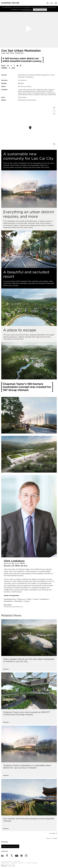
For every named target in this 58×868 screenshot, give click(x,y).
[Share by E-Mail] (17, 66)
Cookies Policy (27, 10)
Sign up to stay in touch (10, 846)
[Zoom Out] (54, 111)
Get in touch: (13, 606)
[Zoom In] (54, 108)
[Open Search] (48, 4)
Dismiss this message (40, 10)
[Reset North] (54, 114)
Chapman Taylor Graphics (10, 865)
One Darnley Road (11, 866)
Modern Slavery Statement (32, 863)
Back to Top (52, 838)
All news (53, 833)
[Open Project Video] (29, 29)
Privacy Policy (22, 863)
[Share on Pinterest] (21, 66)
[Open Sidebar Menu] (56, 3)
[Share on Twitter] (14, 66)
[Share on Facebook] (11, 66)
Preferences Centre (5, 863)
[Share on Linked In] (8, 66)
